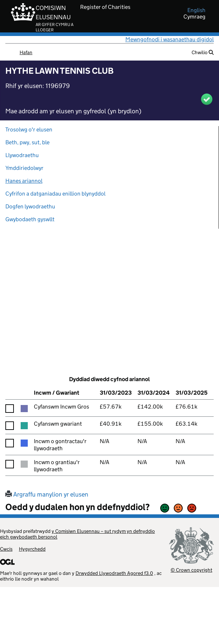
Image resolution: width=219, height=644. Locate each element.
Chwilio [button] (203, 52)
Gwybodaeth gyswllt (30, 219)
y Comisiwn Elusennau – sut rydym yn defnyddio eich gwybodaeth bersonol (77, 534)
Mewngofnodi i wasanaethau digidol (170, 39)
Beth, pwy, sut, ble (27, 142)
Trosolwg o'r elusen (29, 129)
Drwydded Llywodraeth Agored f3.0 (114, 573)
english (196, 10)
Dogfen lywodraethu (30, 206)
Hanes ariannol (24, 181)
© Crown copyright (191, 570)
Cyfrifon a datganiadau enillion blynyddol (55, 194)
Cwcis (6, 549)
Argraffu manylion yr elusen (47, 494)
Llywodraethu (22, 155)
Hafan (26, 52)
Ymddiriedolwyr (24, 168)
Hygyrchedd (32, 549)
